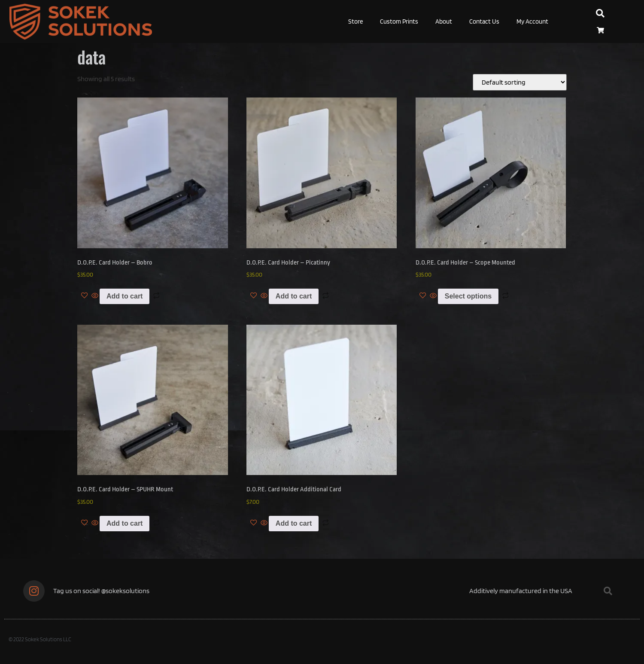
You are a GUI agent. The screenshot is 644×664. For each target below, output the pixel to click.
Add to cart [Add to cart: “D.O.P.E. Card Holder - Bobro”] (125, 296)
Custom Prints (399, 21)
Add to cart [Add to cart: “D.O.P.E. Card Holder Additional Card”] (294, 523)
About (444, 21)
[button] (600, 13)
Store (355, 21)
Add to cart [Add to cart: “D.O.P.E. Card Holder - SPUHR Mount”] (125, 523)
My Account (532, 21)
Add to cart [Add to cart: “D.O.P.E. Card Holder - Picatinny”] (294, 296)
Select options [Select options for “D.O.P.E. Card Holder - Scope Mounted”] (468, 296)
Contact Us (484, 21)
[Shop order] (520, 82)
